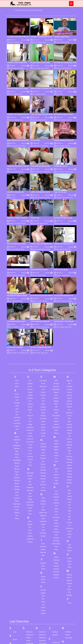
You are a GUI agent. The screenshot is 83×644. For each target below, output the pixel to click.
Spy (69, 378)
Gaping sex (42, 638)
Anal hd (15, 594)
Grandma (43, 398)
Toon (69, 444)
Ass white (16, 615)
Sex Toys (69, 320)
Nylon (56, 386)
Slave (69, 346)
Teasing (69, 424)
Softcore (69, 358)
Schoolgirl (69, 311)
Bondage (17, 414)
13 (29, 10)
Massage (56, 308)
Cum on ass (30, 618)
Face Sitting (43, 305)
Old (56, 396)
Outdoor (56, 408)
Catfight (30, 320)
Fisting (23, 146)
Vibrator (69, 483)
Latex (43, 520)
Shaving (69, 326)
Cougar (30, 358)
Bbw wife (16, 640)
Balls (17, 367)
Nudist (56, 380)
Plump (56, 454)
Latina (43, 526)
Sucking (69, 399)
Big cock (17, 68)
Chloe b (28, 571)
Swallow (69, 402)
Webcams (69, 505)
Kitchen (43, 504)
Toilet (69, 441)
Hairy (43, 423)
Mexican (56, 323)
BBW (38, 223)
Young (69, 527)
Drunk (30, 435)
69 (10, 94)
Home (43, 443)
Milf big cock (56, 607)
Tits (69, 438)
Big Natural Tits (37, 198)
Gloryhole (43, 395)
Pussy (69, 249)
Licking (43, 535)
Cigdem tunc (30, 577)
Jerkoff (43, 493)
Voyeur (69, 492)
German (43, 380)
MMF (56, 337)
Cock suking (30, 586)
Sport (69, 375)
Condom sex (30, 355)
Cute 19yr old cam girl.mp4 (15, 192)
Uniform (69, 472)
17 (36, 10)
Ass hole (17, 345)
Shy (69, 334)
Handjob (23, 275)
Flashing (40, 42)
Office (56, 394)
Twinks (69, 459)
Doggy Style (46, 172)
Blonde (68, 42)
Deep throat (43, 560)
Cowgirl (35, 146)
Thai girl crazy (35, 218)
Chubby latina (30, 574)
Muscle (56, 358)
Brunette (69, 68)
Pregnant (56, 462)
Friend (43, 355)
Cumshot (67, 198)
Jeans (43, 491)
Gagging (43, 368)
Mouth (56, 355)
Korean (43, 507)
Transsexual (69, 453)
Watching (69, 499)
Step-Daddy (30, 398)
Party (56, 436)
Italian (43, 480)
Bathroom (17, 373)
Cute (14, 198)
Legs (43, 529)
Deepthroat (30, 412)
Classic (30, 334)
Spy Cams (69, 381)
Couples (30, 361)
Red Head (56, 485)
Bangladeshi (17, 370)
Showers (69, 332)
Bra (34, 172)
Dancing (30, 400)
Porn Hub (72, 117)
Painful (56, 419)
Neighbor (56, 371)
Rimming (56, 491)
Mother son (56, 630)
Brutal (20, 94)
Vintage (69, 486)
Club (30, 343)
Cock (63, 198)
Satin (69, 308)
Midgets (56, 326)
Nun (56, 383)
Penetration (56, 442)
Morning (56, 349)
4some (17, 311)
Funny (44, 42)
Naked (56, 365)
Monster (56, 346)
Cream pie (29, 597)
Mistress (56, 334)
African (17, 319)
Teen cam (68, 613)
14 (31, 10)
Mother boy (56, 627)
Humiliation (43, 458)
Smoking (69, 355)
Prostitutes (56, 465)
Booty (17, 417)
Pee (56, 439)
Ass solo (15, 612)
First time (43, 334)
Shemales (69, 329)
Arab (17, 333)
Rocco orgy (69, 562)
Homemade (43, 446)
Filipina (43, 329)
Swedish (69, 404)
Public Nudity (56, 468)
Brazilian (17, 423)
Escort (30, 458)
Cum (39, 146)
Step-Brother (17, 429)
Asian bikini (16, 603)
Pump (56, 471)
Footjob (43, 346)
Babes (45, 120)
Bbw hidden (16, 637)
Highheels (43, 440)
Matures (56, 317)
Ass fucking (17, 342)
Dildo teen (42, 571)
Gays (43, 377)
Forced (43, 349)
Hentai (61, 94)
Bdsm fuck (16, 643)
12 (27, 10)
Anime (17, 330)
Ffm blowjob (43, 613)
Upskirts (69, 475)
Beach (17, 382)
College (39, 68)
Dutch (30, 438)
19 (39, 10)
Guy (43, 412)
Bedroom (17, 388)
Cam (11, 198)
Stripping (69, 393)
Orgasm (56, 402)
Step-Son (69, 364)
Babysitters (17, 364)
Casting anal (30, 560)
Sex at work (69, 573)
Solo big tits (69, 588)
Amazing (64, 68)
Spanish (69, 367)
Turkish (69, 456)
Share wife (68, 576)
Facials (43, 308)
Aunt (17, 354)
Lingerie (43, 538)
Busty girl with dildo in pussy (63, 218)
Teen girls (68, 627)
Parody (56, 433)
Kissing (43, 501)
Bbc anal (16, 628)
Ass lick (15, 609)
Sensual (69, 317)
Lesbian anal (56, 567)
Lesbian (43, 532)
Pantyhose (56, 427)
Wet (69, 511)
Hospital (43, 449)
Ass (16, 223)
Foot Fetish (43, 343)
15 (32, 10)
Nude (56, 377)
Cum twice (29, 627)
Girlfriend (43, 383)
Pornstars (56, 457)
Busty (58, 223)
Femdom (43, 320)
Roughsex (56, 499)
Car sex (35, 42)
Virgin (69, 489)
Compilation (30, 352)
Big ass (44, 94)
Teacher (69, 421)
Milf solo (55, 610)
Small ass (68, 579)
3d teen (15, 564)
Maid (56, 305)
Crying (30, 369)
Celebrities (30, 323)
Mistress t (55, 613)
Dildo (20, 146)
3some (17, 308)
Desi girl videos (35, 140)
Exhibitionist (30, 464)
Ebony (30, 446)
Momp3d (55, 624)
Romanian (56, 496)
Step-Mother (56, 352)
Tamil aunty (69, 607)
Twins (69, 462)
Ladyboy (43, 518)
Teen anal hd (69, 610)
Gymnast (43, 415)
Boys (17, 420)
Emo (30, 452)
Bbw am (15, 631)
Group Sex (43, 409)
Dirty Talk (47, 68)
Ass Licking (17, 348)
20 (41, 10)
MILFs (56, 329)
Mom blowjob (56, 616)
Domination (30, 430)
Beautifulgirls (15, 94)
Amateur (17, 42)
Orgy (56, 405)
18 (37, 10)
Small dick (68, 582)
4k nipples (16, 572)
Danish (30, 403)
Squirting (69, 384)
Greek (43, 406)
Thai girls (68, 642)
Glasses (43, 392)
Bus (17, 440)
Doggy (30, 424)
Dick (58, 249)
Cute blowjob (30, 632)
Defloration (30, 415)
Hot (43, 452)
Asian (11, 146)
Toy (69, 450)
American (62, 42)
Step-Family (43, 311)
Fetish (43, 323)
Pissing (56, 451)
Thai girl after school (61, 166)
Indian (43, 468)
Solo (69, 361)
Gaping (43, 374)
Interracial (43, 477)
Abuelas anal (17, 580)
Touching (69, 447)
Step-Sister (69, 337)
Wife (69, 517)
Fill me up (42, 616)
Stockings (69, 387)
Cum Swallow (44, 146)
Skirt (69, 343)
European (21, 172)
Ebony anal (42, 579)
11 (26, 10)
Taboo (69, 415)
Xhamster (25, 40)
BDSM (17, 379)
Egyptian (30, 449)
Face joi (41, 595)
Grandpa (43, 400)
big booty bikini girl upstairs (39, 270)
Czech (30, 390)
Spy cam (68, 593)
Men (56, 320)
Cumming (30, 381)
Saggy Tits (69, 305)
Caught (22, 68)
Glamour (43, 389)
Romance (56, 493)
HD (57, 94)
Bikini (44, 275)
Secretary (69, 314)
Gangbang (43, 371)
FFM (43, 326)
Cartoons (30, 314)
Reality (56, 482)
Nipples (56, 374)
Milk (56, 332)
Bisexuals (17, 402)
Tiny (69, 433)
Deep (30, 409)
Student (69, 396)
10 (24, 10)
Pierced (56, 448)
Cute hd (28, 635)
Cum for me (29, 612)
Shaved (69, 323)
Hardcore (43, 429)
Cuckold (30, 372)
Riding (56, 488)
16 (34, 10)
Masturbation (56, 314)
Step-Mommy (56, 340)
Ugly (69, 469)
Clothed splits (30, 583)
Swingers (69, 407)
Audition (17, 351)
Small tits (69, 352)
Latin (43, 523)
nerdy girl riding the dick (62, 37)
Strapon (69, 390)
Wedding (69, 508)
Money (56, 343)
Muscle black (56, 633)
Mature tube (56, 601)
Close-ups (30, 340)
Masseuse (56, 311)
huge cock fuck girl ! (60, 192)
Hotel (43, 455)
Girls (72, 198)
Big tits (43, 198)
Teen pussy (69, 636)
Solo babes (69, 585)
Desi (42, 68)
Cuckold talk (30, 609)
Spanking (69, 369)
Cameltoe (30, 308)
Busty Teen (63, 223)
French (43, 352)
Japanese (43, 488)
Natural (56, 368)
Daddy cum (42, 557)
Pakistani (56, 422)
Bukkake (17, 437)
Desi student (43, 568)
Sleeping (69, 349)
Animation (17, 328)
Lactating (43, 515)
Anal (21, 42)
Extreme (30, 466)
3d (14, 42)
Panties (56, 425)
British (17, 426)
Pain (56, 416)
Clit (30, 337)
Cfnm (30, 326)
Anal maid (16, 597)
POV (56, 460)
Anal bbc (16, 591)
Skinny (69, 340)
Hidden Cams (43, 437)
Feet (43, 314)
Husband (43, 461)
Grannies (43, 403)
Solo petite (68, 591)
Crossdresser (30, 367)
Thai (69, 430)
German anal (43, 641)
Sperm (69, 372)
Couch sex (29, 592)
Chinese (30, 332)
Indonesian (43, 471)
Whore (69, 514)
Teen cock (68, 619)
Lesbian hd (55, 570)
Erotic (30, 455)
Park (56, 430)
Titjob (69, 435)
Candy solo (29, 557)
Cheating (30, 329)
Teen (69, 427)
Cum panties (30, 624)
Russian (56, 502)
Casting (30, 317)
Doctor (30, 421)
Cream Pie (69, 120)
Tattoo (69, 418)
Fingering (43, 332)
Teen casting (69, 616)
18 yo (11, 42)
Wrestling (69, 520)
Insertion (43, 474)
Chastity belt (30, 568)
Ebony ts (42, 585)
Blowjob (64, 120)
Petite (56, 445)
